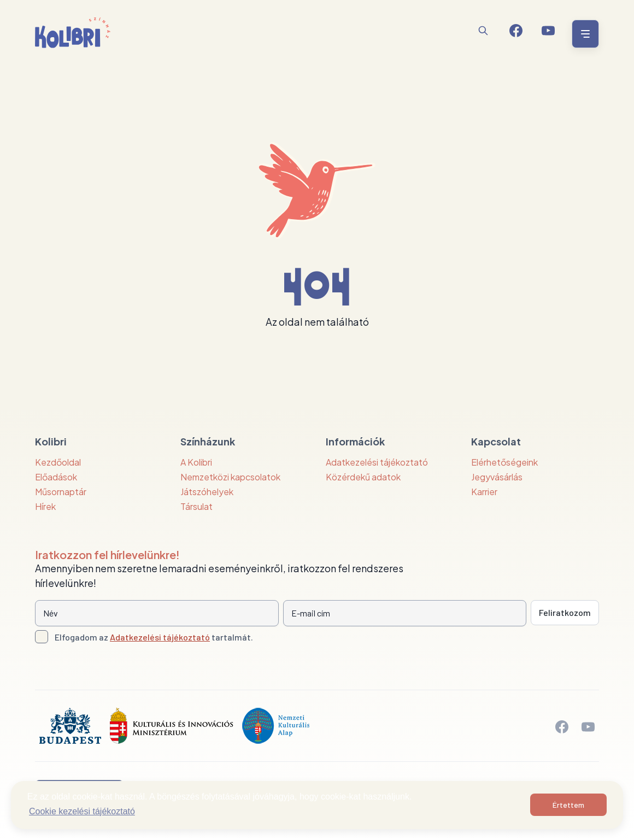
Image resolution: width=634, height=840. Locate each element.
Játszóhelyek (207, 492)
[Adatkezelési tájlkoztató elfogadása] (42, 637)
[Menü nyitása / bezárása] (584, 34)
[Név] (157, 613)
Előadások (56, 477)
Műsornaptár (61, 492)
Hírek (45, 506)
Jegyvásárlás (497, 477)
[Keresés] (483, 31)
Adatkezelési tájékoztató (377, 462)
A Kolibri (196, 462)
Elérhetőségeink (504, 462)
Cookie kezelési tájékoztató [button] (82, 811)
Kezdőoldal (58, 462)
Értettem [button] (568, 805)
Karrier (484, 492)
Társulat (196, 506)
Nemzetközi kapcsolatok (230, 477)
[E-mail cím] (405, 613)
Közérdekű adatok (363, 477)
